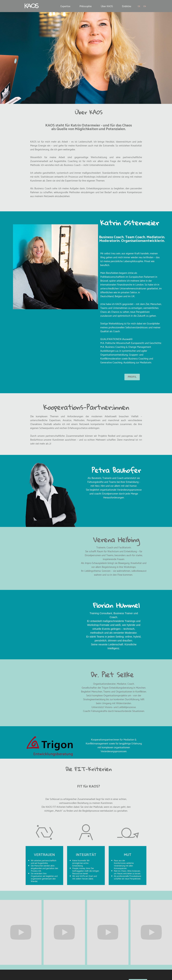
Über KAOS (107, 6)
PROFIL (132, 377)
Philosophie (86, 6)
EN (145, 6)
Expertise (65, 6)
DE (139, 6)
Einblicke (127, 6)
